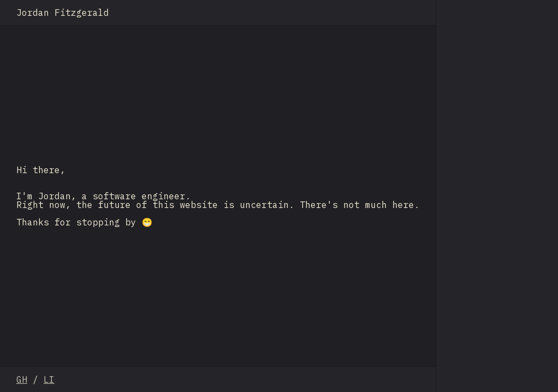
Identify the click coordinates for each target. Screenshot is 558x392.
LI (49, 379)
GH (22, 379)
